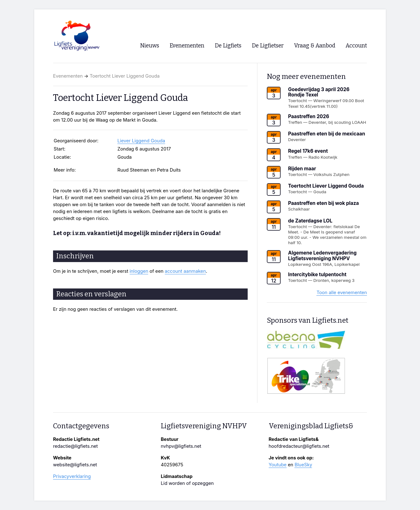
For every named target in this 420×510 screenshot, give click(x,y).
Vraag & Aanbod (315, 46)
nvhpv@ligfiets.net (181, 446)
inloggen (139, 271)
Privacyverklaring (72, 476)
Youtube (278, 465)
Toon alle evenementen (342, 293)
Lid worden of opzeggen (187, 483)
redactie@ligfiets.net (75, 446)
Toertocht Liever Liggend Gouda (125, 76)
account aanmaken (185, 271)
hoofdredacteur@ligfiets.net (299, 446)
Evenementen (68, 76)
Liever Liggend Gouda (141, 141)
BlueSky (303, 465)
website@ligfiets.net (75, 465)
